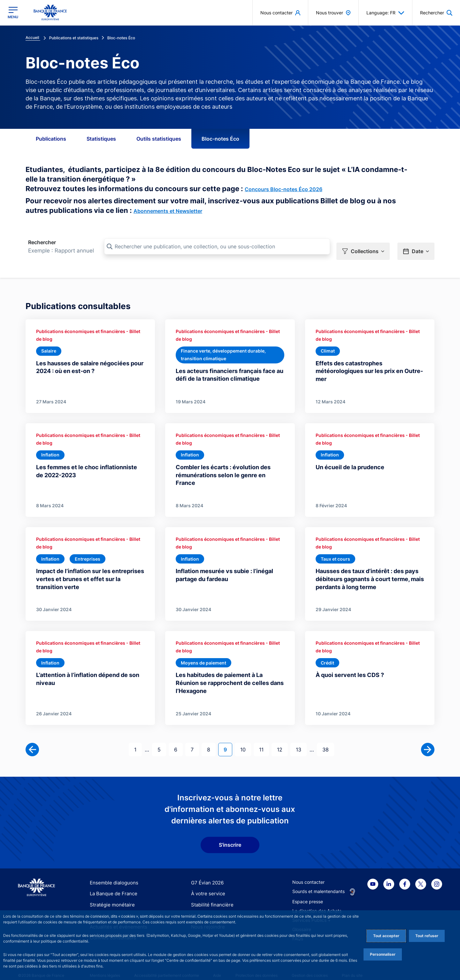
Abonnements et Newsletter (168, 211)
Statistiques (101, 139)
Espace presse (308, 893)
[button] (363, 247)
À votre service (207, 885)
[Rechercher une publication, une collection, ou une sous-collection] (217, 246)
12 (282, 740)
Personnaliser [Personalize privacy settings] (383, 954)
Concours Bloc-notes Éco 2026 (284, 189)
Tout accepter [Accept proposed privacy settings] (386, 936)
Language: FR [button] (385, 13)
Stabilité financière (210, 896)
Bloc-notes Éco (220, 139)
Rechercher (42, 242)
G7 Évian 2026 (206, 874)
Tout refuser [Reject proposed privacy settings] (427, 936)
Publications (51, 139)
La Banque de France (112, 885)
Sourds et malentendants (318, 883)
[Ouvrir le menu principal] (13, 13)
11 (264, 740)
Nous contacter (308, 873)
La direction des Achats (317, 902)
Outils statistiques (159, 139)
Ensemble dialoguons (112, 874)
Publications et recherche (116, 907)
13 (301, 740)
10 (245, 740)
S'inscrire (230, 836)
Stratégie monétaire (110, 896)
